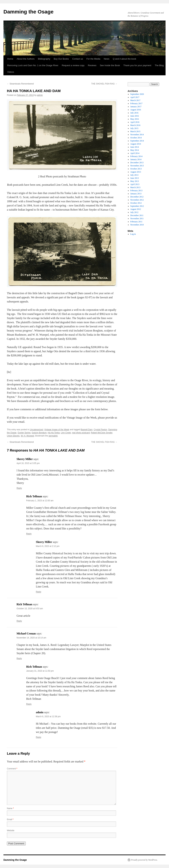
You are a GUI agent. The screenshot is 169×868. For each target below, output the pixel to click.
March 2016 (135, 125)
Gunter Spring (24, 433)
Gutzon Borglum (39, 433)
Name (10, 808)
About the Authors (26, 59)
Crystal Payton (100, 430)
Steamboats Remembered (20, 84)
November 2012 (137, 200)
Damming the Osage (28, 12)
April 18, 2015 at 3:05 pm (28, 463)
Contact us (78, 59)
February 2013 (136, 191)
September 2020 (137, 94)
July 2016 (134, 113)
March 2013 (135, 187)
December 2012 (137, 197)
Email (10, 819)
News (106, 59)
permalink (53, 436)
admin (40, 95)
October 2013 (136, 169)
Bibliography (44, 59)
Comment (12, 769)
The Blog (159, 65)
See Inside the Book (110, 65)
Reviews (92, 65)
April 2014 (135, 153)
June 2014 (135, 147)
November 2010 (137, 225)
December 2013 (137, 163)
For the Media (93, 59)
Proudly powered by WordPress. (144, 860)
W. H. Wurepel (28, 436)
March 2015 (135, 131)
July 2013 (134, 175)
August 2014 (136, 144)
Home (10, 59)
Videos (11, 72)
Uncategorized (36, 430)
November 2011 (137, 219)
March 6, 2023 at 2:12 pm (48, 546)
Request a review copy (73, 65)
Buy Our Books (61, 59)
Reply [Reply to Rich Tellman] (29, 534)
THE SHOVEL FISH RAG (104, 84)
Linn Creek (66, 433)
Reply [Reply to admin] (39, 737)
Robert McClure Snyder (102, 433)
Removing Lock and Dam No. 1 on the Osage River (33, 65)
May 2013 (135, 181)
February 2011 (136, 222)
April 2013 (135, 184)
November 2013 (137, 166)
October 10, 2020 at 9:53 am (30, 609)
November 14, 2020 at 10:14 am (31, 638)
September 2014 (137, 141)
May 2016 (135, 119)
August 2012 (136, 209)
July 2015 (134, 128)
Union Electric (13, 436)
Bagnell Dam (87, 430)
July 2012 (134, 212)
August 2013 (136, 172)
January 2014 (136, 159)
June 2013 (135, 178)
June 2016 (135, 116)
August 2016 (136, 110)
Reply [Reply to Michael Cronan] (19, 658)
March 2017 (135, 100)
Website (11, 831)
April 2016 (135, 122)
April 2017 (135, 97)
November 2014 (137, 135)
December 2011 (137, 215)
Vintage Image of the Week (57, 430)
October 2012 (136, 203)
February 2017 (136, 103)
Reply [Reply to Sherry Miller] (19, 488)
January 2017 (136, 107)
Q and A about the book (125, 59)
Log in (133, 234)
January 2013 (136, 194)
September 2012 (137, 206)
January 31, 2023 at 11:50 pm (40, 671)
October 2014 (136, 138)
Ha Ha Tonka (54, 433)
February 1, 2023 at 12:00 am (40, 501)
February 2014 (136, 156)
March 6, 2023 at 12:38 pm (48, 717)
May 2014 (135, 150)
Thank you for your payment (137, 65)
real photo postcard (81, 433)
